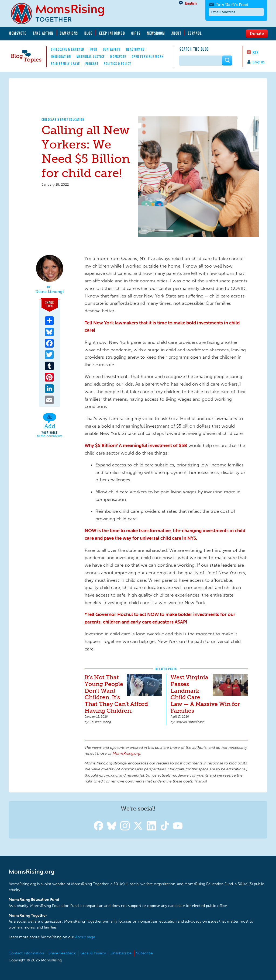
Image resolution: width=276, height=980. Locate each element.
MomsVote (18, 33)
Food (94, 49)
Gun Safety (112, 49)
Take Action (43, 33)
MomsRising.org (61, 13)
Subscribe (144, 953)
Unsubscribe (121, 953)
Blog (88, 33)
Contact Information (26, 953)
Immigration (61, 57)
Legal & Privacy (93, 953)
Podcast (92, 64)
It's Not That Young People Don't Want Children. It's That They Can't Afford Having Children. (116, 694)
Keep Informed (112, 33)
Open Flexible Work (148, 57)
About (177, 33)
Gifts (136, 33)
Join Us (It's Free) (232, 5)
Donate (257, 33)
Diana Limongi (50, 292)
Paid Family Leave (65, 64)
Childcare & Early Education (63, 120)
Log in (258, 62)
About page (85, 937)
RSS (256, 53)
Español (195, 33)
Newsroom (156, 33)
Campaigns (69, 33)
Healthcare (135, 49)
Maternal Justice (91, 57)
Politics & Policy (118, 64)
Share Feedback (62, 953)
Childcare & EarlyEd (68, 49)
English (191, 3)
